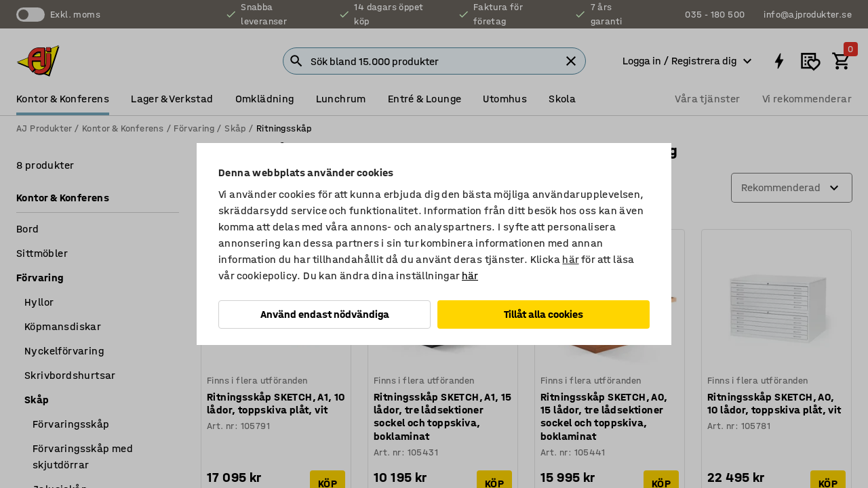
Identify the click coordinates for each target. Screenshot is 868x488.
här (570, 259)
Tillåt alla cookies (544, 314)
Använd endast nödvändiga (325, 314)
